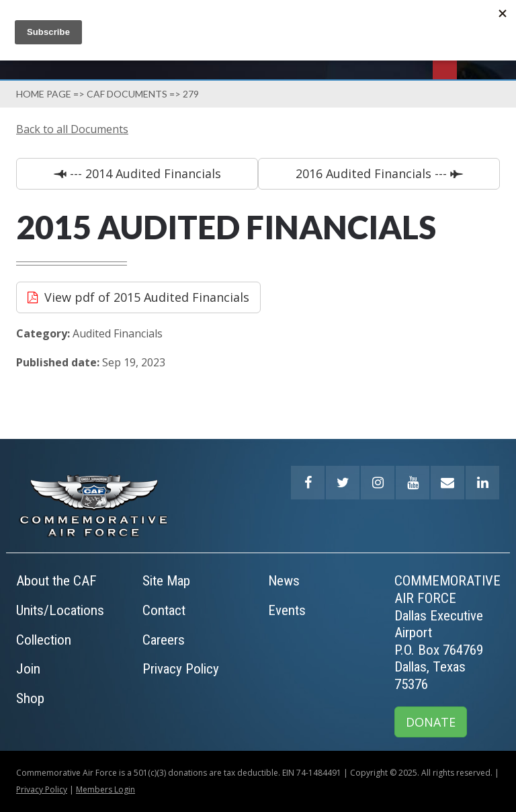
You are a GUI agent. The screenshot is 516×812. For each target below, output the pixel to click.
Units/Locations (60, 610)
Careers (164, 640)
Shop (30, 698)
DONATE (431, 722)
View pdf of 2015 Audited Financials (147, 297)
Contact (164, 610)
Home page (44, 94)
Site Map (166, 581)
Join (28, 669)
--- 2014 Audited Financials (144, 173)
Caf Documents (127, 94)
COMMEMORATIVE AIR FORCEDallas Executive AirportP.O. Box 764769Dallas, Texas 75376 (447, 633)
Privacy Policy (181, 669)
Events (287, 610)
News (284, 581)
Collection (44, 640)
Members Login (105, 789)
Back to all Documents (72, 129)
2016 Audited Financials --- (373, 173)
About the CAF (56, 581)
